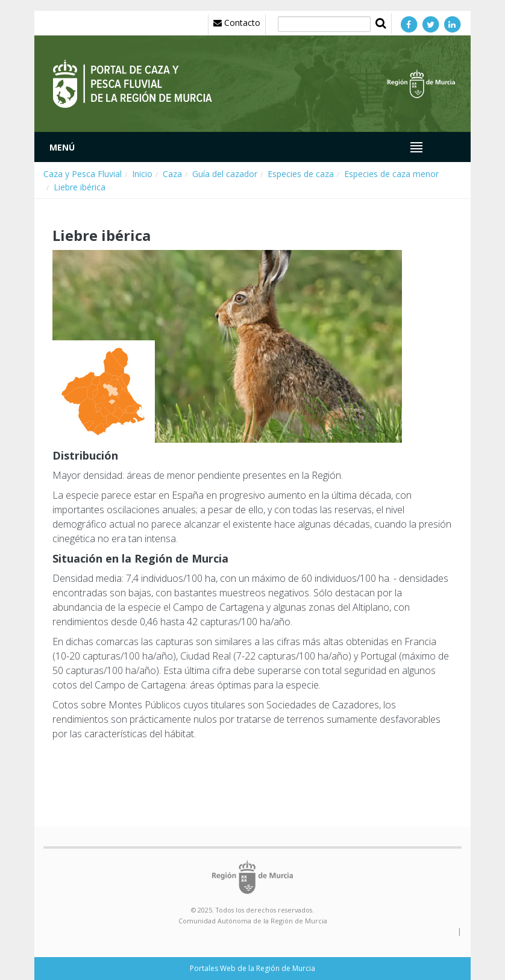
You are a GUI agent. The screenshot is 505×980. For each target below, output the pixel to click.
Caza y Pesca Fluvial (83, 174)
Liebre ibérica (80, 187)
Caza (172, 174)
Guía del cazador (225, 174)
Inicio (142, 174)
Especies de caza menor (391, 174)
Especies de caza (301, 174)
